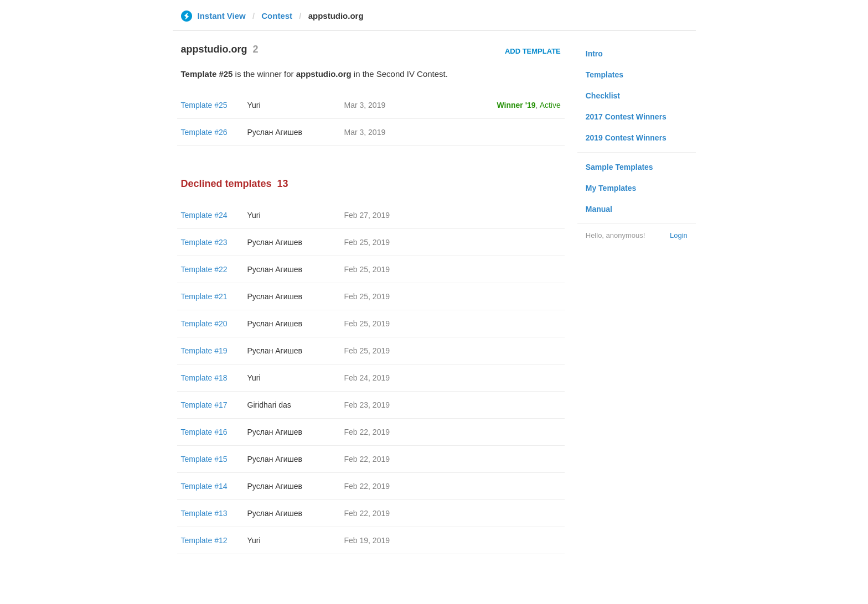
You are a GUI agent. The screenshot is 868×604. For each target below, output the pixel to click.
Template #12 (204, 540)
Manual (599, 209)
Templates (604, 75)
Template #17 (204, 405)
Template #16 (204, 432)
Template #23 (204, 242)
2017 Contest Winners (626, 117)
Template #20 (204, 324)
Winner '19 (516, 105)
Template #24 (204, 215)
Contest (277, 16)
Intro (594, 54)
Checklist (603, 96)
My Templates (611, 188)
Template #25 (204, 105)
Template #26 (204, 132)
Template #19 (204, 351)
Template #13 (204, 513)
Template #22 (204, 269)
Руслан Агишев (275, 132)
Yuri (254, 105)
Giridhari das (269, 405)
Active (550, 105)
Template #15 (204, 459)
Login (679, 235)
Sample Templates (619, 167)
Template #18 (204, 378)
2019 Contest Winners (626, 138)
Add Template (533, 51)
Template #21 (204, 296)
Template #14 (204, 486)
